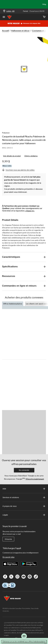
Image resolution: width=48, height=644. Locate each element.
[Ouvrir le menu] (4, 17)
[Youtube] (24, 577)
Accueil (5, 31)
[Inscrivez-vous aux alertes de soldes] (18, 170)
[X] (11, 577)
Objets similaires (31, 156)
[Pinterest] (30, 577)
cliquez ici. (30, 211)
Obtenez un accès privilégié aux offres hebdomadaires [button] (24, 642)
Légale (24, 515)
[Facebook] (5, 577)
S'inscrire (8, 539)
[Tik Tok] (36, 577)
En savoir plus (9, 557)
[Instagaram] (17, 577)
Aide (24, 489)
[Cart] (44, 17)
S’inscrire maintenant (35, 479)
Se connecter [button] (24, 470)
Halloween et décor (20, 31)
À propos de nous (24, 506)
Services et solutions (24, 497)
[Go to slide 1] (24, 69)
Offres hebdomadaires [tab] (13, 304)
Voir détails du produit (12, 156)
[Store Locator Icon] (4, 11)
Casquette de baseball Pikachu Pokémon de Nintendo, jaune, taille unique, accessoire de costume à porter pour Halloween (24, 140)
